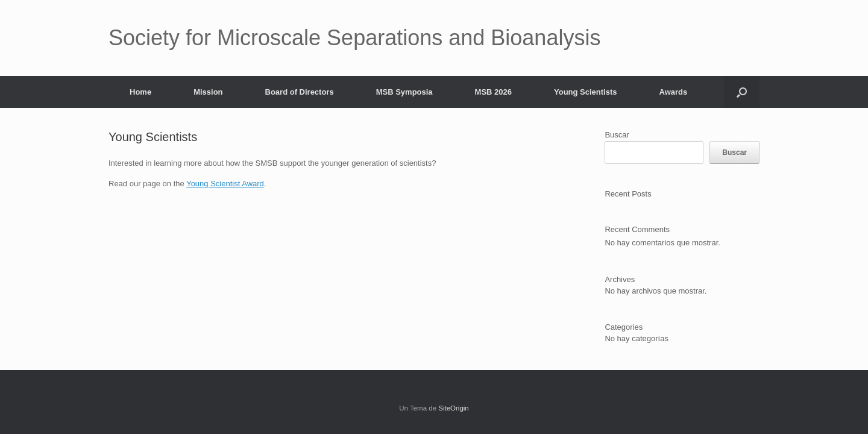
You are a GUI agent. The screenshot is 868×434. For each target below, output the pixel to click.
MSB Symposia (404, 92)
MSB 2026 (493, 92)
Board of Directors (300, 92)
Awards (674, 92)
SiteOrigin (454, 408)
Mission (208, 92)
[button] (742, 92)
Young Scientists (586, 92)
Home (140, 92)
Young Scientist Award (225, 184)
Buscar (617, 135)
